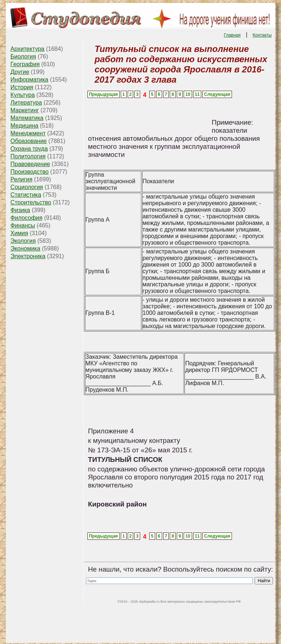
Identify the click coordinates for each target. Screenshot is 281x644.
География (25, 64)
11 (197, 94)
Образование (29, 141)
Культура (23, 95)
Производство (30, 172)
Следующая (217, 94)
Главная (232, 35)
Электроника (28, 256)
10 (188, 94)
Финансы (23, 225)
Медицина (25, 126)
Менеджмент (28, 133)
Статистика (26, 195)
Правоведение (30, 164)
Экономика (26, 248)
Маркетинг (25, 110)
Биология (23, 57)
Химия (19, 233)
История (22, 87)
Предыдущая (103, 94)
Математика (27, 118)
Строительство (31, 202)
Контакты (262, 35)
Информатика (29, 80)
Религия (22, 179)
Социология (27, 187)
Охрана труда (29, 149)
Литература (26, 103)
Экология (23, 241)
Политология (28, 156)
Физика (20, 210)
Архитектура (28, 49)
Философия (27, 218)
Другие (20, 72)
